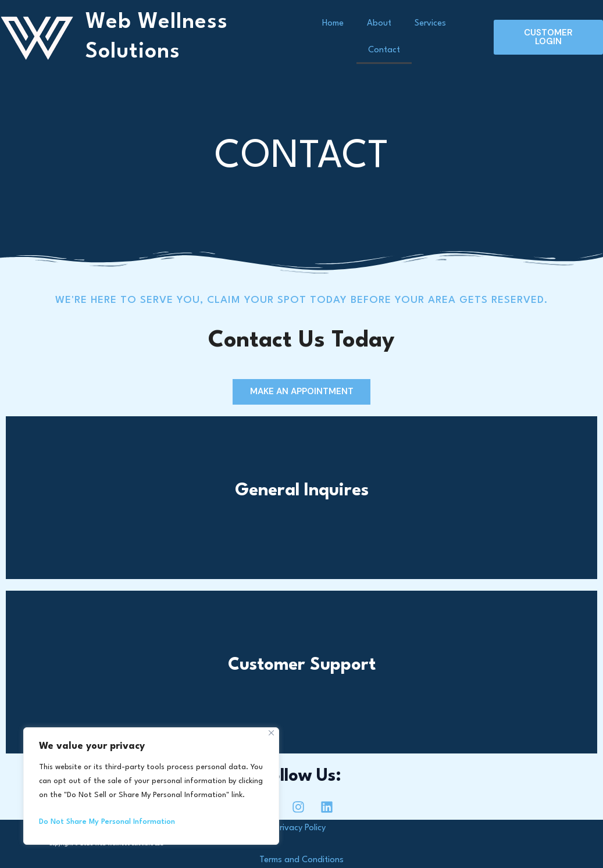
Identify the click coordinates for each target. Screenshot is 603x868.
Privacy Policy (301, 828)
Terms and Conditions (301, 860)
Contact (384, 50)
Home (333, 24)
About (379, 24)
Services (430, 24)
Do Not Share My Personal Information (107, 822)
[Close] (271, 733)
